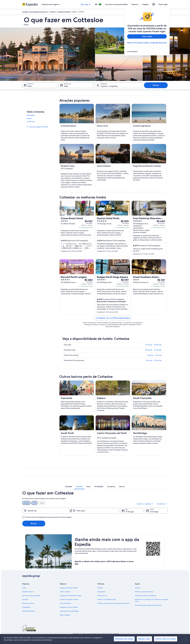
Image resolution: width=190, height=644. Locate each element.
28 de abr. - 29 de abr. (154, 350)
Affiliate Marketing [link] (28, 611)
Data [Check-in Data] (30, 86)
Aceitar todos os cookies (166, 639)
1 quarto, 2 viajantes (145, 504)
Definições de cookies (124, 639)
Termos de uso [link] (102, 596)
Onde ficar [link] (31, 122)
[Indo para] (95, 511)
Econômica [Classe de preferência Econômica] (162, 504)
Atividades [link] (31, 115)
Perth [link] (74, 12)
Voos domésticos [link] (65, 603)
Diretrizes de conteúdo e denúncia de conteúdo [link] (113, 603)
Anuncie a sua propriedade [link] (31, 596)
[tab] (69, 486)
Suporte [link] (138, 588)
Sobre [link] (24, 588)
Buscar (156, 85)
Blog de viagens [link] (65, 615)
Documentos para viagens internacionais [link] (148, 605)
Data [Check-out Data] (66, 86)
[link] (147, 51)
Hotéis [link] (29, 118)
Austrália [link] (53, 12)
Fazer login (163, 4)
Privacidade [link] (101, 592)
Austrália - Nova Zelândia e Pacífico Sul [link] (35, 12)
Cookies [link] (100, 588)
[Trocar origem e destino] (71, 511)
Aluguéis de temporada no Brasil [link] (71, 596)
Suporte (135, 4)
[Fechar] (186, 639)
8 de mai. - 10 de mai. (154, 360)
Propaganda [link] (26, 607)
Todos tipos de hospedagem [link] (69, 611)
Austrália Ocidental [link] (64, 12)
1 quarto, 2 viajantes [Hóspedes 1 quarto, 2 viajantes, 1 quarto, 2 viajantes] (109, 86)
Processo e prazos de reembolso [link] (146, 596)
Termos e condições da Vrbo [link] (107, 599)
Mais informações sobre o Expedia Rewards (147, 43)
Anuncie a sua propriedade (116, 4)
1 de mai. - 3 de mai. (154, 355)
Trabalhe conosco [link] (28, 592)
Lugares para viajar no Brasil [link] (69, 588)
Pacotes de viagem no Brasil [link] (69, 599)
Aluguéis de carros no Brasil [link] (69, 607)
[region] (95, 639)
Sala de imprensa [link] (28, 603)
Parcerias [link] (25, 599)
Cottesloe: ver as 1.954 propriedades (113, 318)
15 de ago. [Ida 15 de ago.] (130, 512)
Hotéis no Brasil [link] (65, 592)
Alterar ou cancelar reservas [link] (144, 592)
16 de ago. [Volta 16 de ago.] (154, 512)
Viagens (145, 4)
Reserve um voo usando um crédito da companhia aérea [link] (152, 600)
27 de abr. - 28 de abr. (154, 345)
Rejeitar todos (144, 639)
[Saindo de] (46, 511)
